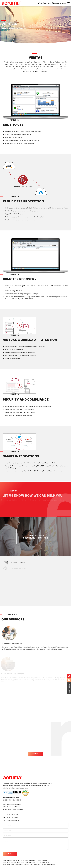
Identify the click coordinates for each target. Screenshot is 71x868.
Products (12, 28)
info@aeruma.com (60, 3)
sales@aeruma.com (13, 820)
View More (35, 754)
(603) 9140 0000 (46, 3)
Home (4, 28)
